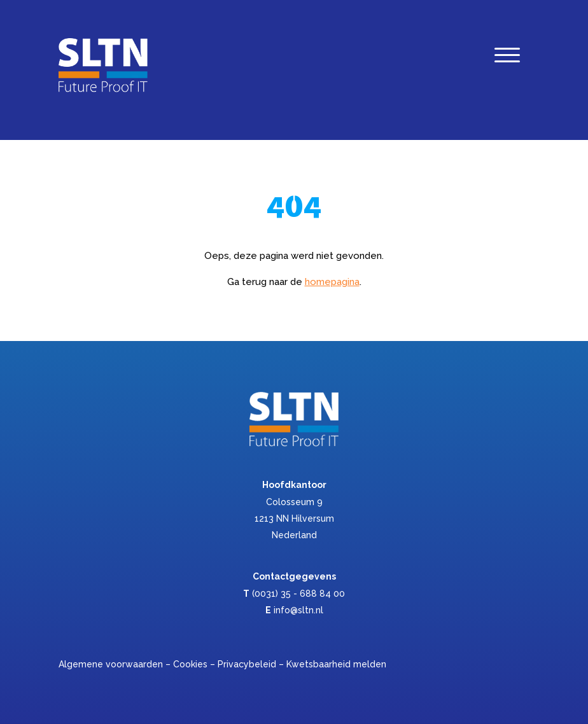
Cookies (190, 664)
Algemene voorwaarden (111, 664)
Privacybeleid (247, 664)
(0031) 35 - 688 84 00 (298, 594)
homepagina (332, 282)
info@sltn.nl (298, 610)
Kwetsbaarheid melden (336, 664)
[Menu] (507, 58)
